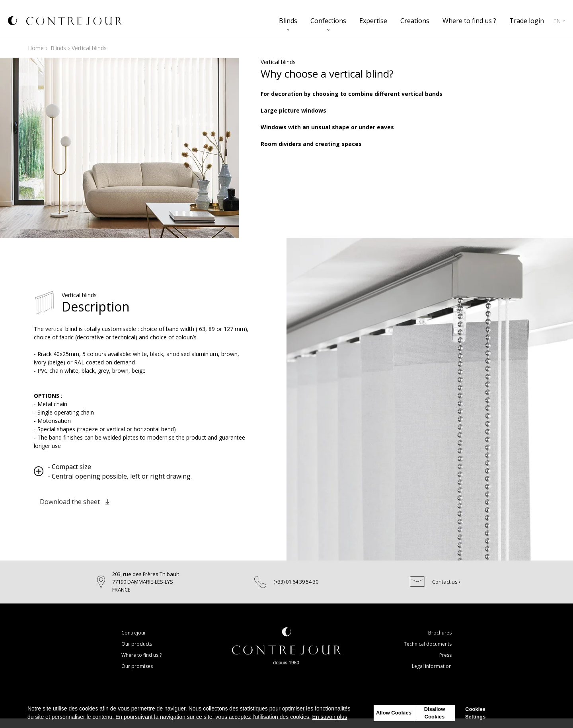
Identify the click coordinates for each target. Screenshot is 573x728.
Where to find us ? (469, 21)
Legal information (432, 666)
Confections (328, 21)
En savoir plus (330, 717)
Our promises (137, 666)
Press (445, 655)
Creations (415, 21)
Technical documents (428, 644)
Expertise (373, 21)
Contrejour (134, 633)
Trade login (527, 21)
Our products (137, 644)
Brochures (440, 633)
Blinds (288, 21)
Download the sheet (74, 502)
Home (36, 48)
